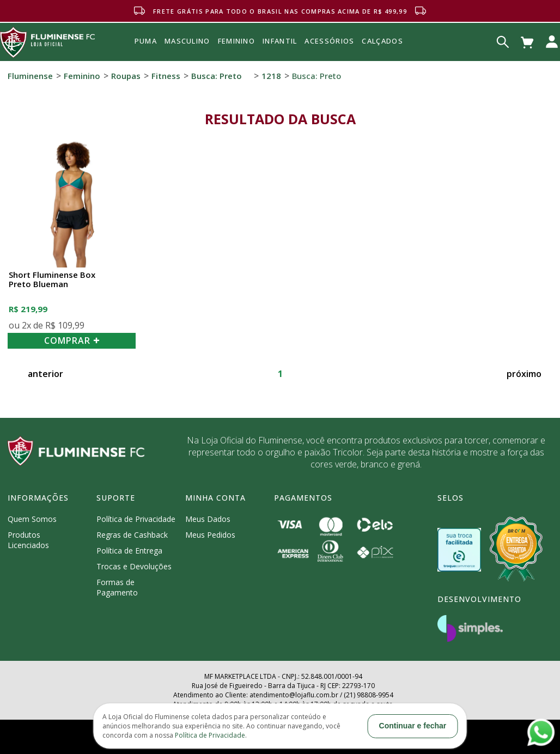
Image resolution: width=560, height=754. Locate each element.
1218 (271, 76)
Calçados (382, 41)
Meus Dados (208, 519)
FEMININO (236, 41)
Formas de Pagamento (117, 587)
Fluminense (30, 76)
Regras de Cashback (132, 535)
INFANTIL (280, 41)
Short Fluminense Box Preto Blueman (52, 280)
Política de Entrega (129, 551)
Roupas (126, 76)
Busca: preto (217, 76)
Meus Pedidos (210, 535)
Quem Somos (32, 519)
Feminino (82, 76)
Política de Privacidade (136, 519)
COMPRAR (72, 340)
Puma (146, 53)
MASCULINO (187, 41)
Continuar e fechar (413, 726)
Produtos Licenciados (28, 540)
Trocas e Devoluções (134, 566)
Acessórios (329, 65)
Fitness (166, 76)
